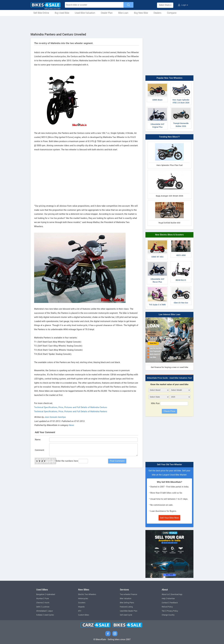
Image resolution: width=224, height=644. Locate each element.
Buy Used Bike (62, 13)
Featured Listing (126, 607)
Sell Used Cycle (126, 615)
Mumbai (40, 599)
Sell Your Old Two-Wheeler (169, 465)
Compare (172, 13)
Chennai (40, 603)
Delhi (38, 607)
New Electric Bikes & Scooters (169, 235)
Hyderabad (51, 594)
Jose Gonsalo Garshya (55, 417)
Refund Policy (167, 607)
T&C (163, 611)
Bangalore (40, 594)
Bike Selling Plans (127, 603)
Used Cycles (49, 615)
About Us (165, 594)
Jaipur (50, 611)
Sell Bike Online (41, 13)
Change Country (168, 615)
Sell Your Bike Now (169, 518)
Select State (165, 5)
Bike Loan (123, 13)
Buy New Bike (141, 13)
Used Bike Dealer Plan (129, 611)
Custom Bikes (84, 615)
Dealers (157, 13)
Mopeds (81, 607)
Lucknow (46, 607)
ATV (80, 611)
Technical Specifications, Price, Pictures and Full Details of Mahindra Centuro (71, 407)
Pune (47, 599)
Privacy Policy (172, 611)
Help (164, 599)
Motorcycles (83, 599)
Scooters (82, 603)
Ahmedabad (41, 611)
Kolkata (39, 615)
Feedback (174, 603)
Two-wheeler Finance (128, 594)
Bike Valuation (126, 599)
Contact (165, 603)
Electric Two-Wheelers (87, 594)
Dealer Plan (107, 13)
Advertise (171, 599)
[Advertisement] (112, 24)
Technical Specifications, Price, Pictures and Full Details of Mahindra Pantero (71, 412)
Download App (176, 594)
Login (183, 5)
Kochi (47, 603)
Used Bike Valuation (85, 13)
